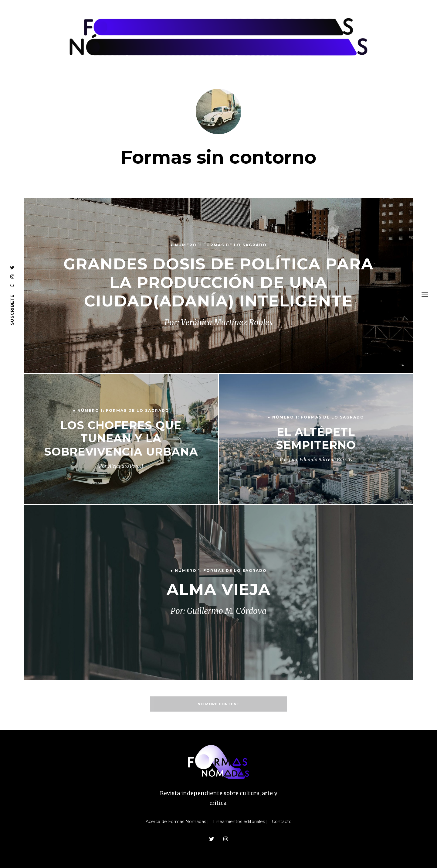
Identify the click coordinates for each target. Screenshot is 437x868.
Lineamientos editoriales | (240, 822)
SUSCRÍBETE (12, 310)
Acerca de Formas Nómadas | (177, 822)
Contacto (282, 822)
